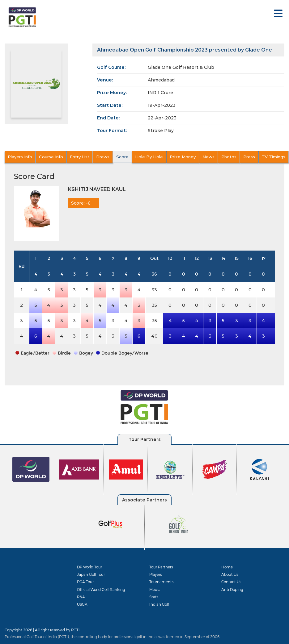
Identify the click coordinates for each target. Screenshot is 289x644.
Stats (154, 597)
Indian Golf (159, 604)
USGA (82, 604)
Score (122, 157)
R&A (81, 597)
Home (227, 567)
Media (155, 589)
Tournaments (161, 582)
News (208, 157)
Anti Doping (232, 589)
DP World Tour (89, 567)
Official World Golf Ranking (101, 589)
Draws (103, 157)
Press (249, 157)
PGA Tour (85, 582)
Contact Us (231, 582)
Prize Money (183, 157)
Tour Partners (161, 567)
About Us (230, 574)
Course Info (51, 157)
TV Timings (274, 157)
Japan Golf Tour (91, 574)
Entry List (80, 157)
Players (155, 574)
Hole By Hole (149, 157)
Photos (229, 157)
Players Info (20, 157)
